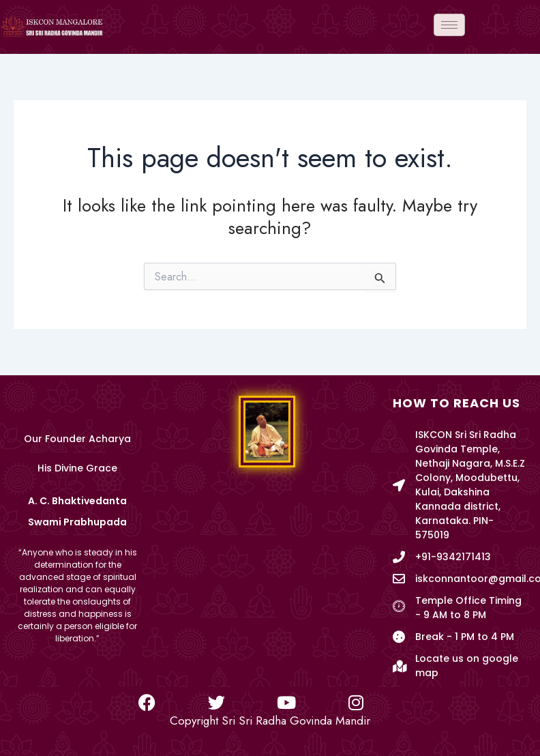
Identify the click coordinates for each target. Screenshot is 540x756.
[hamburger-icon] (449, 25)
